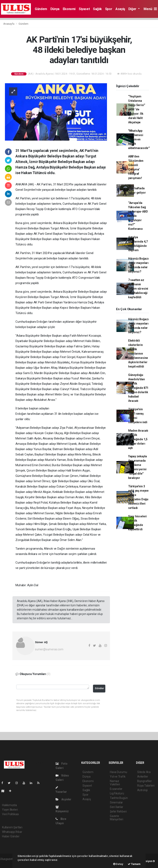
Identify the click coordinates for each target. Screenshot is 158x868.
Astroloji (142, 790)
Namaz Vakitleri (115, 783)
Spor (109, 9)
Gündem (41, 9)
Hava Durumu (118, 772)
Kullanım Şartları (12, 827)
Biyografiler (145, 781)
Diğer (133, 9)
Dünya (55, 9)
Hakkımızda (9, 805)
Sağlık (97, 9)
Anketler (143, 777)
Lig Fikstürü (117, 793)
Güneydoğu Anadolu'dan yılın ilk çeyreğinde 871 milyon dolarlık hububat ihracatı (138, 388)
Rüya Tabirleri (146, 786)
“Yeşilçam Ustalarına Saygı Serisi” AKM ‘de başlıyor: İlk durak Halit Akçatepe (137, 109)
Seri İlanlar (117, 807)
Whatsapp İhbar (12, 832)
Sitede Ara (144, 772)
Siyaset (84, 9)
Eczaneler (116, 789)
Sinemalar (116, 802)
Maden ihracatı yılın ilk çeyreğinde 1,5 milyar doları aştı (138, 439)
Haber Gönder (11, 836)
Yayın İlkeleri (10, 810)
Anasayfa (9, 24)
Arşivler (63, 799)
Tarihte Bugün (119, 798)
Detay (118, 864)
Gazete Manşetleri (117, 818)
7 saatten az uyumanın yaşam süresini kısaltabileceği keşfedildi (138, 289)
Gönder (99, 688)
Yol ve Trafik (118, 777)
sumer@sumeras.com (49, 649)
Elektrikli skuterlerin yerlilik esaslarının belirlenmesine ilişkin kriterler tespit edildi (138, 354)
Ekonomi (69, 9)
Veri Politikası (10, 814)
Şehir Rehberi (118, 811)
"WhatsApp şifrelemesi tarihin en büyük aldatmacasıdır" (139, 139)
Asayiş (120, 9)
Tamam (134, 864)
